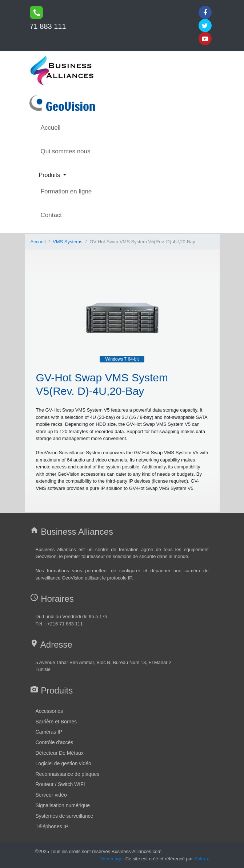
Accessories (49, 711)
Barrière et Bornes (56, 722)
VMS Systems (68, 242)
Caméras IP (49, 732)
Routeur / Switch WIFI (60, 784)
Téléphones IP (52, 826)
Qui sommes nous (66, 151)
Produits (50, 175)
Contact (51, 215)
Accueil (51, 128)
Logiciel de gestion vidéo (63, 763)
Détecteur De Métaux (60, 753)
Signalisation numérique (63, 805)
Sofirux (201, 859)
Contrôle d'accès (55, 742)
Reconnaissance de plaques (68, 774)
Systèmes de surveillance (65, 816)
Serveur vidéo (51, 795)
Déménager (112, 859)
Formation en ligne (66, 191)
